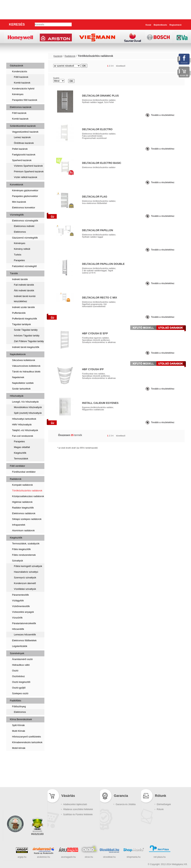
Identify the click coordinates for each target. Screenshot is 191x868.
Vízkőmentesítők (21, 606)
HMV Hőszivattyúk (22, 425)
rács (170, 66)
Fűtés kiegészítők (21, 549)
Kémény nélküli (22, 249)
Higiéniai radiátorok (22, 502)
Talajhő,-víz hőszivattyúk (25, 430)
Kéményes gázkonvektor (25, 190)
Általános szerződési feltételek (78, 809)
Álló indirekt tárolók (24, 290)
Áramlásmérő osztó (22, 659)
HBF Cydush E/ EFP (95, 333)
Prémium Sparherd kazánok (29, 171)
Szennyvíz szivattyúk (25, 578)
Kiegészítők (20, 453)
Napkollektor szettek (23, 383)
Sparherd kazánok (22, 160)
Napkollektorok (18, 354)
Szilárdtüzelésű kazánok (23, 126)
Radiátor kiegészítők (23, 508)
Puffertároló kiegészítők (25, 319)
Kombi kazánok (22, 83)
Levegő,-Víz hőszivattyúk (26, 402)
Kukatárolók (19, 780)
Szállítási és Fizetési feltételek (78, 814)
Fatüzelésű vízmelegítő (24, 266)
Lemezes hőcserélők (25, 635)
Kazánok (16, 56)
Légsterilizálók (20, 646)
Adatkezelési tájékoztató (75, 804)
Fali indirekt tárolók (24, 285)
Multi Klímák (19, 731)
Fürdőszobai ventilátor (24, 472)
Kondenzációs (20, 71)
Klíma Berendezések (21, 719)
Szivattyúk (18, 561)
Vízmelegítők (17, 215)
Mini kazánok (19, 202)
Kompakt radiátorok (23, 485)
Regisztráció (175, 25)
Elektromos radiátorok (24, 513)
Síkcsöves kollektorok (24, 360)
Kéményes (18, 94)
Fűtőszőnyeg (19, 706)
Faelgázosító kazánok (24, 155)
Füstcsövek (18, 769)
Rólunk (160, 809)
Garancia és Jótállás (126, 804)
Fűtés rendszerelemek (24, 555)
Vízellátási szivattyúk (25, 589)
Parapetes (19, 260)
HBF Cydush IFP (93, 369)
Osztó (15, 671)
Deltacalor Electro (97, 129)
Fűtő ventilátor (17, 466)
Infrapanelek (19, 525)
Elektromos (20, 232)
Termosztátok (21, 459)
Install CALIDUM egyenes (100, 403)
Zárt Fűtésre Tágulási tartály (29, 341)
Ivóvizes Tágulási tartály (27, 336)
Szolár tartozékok (21, 389)
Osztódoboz (19, 676)
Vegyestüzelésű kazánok (25, 132)
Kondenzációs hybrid (23, 89)
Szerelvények (17, 653)
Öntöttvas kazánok (24, 143)
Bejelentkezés (160, 25)
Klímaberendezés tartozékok (27, 742)
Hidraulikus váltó (21, 665)
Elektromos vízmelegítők (25, 221)
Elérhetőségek (164, 804)
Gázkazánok (17, 66)
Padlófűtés (16, 701)
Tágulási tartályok (22, 324)
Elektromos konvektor (24, 208)
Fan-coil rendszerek (23, 436)
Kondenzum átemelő (25, 583)
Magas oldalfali (22, 447)
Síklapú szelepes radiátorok (27, 519)
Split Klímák (19, 725)
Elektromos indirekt (24, 226)
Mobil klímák (19, 748)
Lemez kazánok (22, 137)
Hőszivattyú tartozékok (24, 419)
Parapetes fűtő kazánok (25, 100)
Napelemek (18, 377)
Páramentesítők (21, 595)
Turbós (18, 255)
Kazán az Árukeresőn (44, 853)
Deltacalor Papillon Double (103, 264)
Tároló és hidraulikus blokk (26, 372)
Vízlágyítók (18, 601)
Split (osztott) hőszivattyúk (28, 413)
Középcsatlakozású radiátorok (28, 496)
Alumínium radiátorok (23, 530)
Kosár (148, 25)
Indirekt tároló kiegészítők (26, 347)
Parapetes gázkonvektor (25, 196)
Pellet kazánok (20, 149)
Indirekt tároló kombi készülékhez (25, 299)
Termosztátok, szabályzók (26, 544)
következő (121, 66)
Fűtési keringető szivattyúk (28, 566)
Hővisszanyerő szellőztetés (27, 737)
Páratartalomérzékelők (24, 623)
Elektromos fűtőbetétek (24, 640)
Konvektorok (17, 185)
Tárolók (14, 273)
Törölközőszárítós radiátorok (27, 491)
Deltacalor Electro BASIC (102, 163)
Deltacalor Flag (95, 197)
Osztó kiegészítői (21, 682)
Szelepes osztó (20, 693)
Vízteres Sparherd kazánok (28, 166)
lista (177, 66)
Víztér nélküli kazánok (26, 177)
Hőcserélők (18, 629)
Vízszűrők (17, 618)
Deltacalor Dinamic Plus (100, 96)
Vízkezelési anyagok (23, 612)
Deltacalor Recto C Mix (100, 298)
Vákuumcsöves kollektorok (26, 366)
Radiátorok (16, 479)
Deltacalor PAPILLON (98, 230)
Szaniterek (17, 757)
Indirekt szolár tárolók (24, 307)
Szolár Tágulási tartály (26, 330)
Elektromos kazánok (21, 107)
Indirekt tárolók (20, 279)
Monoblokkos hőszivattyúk (28, 407)
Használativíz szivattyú (26, 572)
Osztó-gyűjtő (19, 688)
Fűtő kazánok (21, 77)
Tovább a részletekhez (163, 115)
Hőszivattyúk (17, 396)
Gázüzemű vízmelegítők (25, 238)
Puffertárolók (19, 313)
